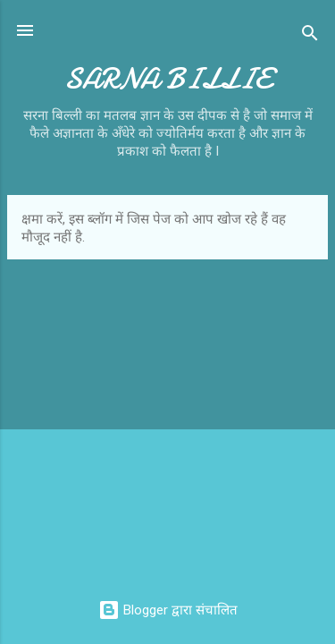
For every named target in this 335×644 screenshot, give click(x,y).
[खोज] (310, 36)
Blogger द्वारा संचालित (168, 610)
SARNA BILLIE (167, 79)
